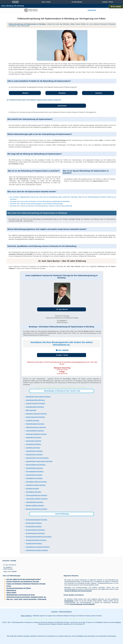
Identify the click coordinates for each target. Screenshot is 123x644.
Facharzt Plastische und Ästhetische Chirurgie (23, 582)
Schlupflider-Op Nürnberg (34, 478)
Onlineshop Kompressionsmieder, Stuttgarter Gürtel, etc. (26, 597)
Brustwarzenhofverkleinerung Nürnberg (39, 537)
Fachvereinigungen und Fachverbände (82, 604)
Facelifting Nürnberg (33, 421)
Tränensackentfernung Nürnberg (37, 495)
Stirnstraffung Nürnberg (34, 492)
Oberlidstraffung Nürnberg (34, 468)
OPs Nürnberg (19, 6)
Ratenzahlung (11, 590)
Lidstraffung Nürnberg (33, 448)
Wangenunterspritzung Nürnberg (37, 509)
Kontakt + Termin (62, 355)
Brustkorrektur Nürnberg (34, 523)
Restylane (62, 93)
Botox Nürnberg (31, 410)
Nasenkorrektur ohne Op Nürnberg (37, 458)
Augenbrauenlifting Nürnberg (35, 400)
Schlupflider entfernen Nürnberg (36, 482)
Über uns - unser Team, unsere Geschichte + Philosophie (26, 599)
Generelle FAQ (92, 10)
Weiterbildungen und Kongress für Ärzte (21, 595)
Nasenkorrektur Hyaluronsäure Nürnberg (39, 461)
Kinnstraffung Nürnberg (34, 444)
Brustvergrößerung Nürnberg (35, 530)
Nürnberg (10, 6)
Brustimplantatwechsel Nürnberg (37, 520)
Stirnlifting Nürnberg (32, 489)
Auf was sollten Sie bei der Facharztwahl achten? (24, 579)
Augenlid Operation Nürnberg (35, 403)
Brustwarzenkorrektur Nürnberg (36, 540)
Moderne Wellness (26, 616)
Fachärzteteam (69, 601)
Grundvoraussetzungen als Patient (19, 588)
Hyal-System (62, 106)
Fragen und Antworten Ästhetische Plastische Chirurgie (26, 584)
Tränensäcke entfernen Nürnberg (37, 499)
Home (3, 6)
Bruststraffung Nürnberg (34, 527)
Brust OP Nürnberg (62, 514)
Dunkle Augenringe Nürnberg (35, 417)
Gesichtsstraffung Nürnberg (35, 431)
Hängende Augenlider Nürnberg (36, 434)
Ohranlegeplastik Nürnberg (35, 472)
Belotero (25, 93)
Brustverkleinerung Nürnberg (35, 533)
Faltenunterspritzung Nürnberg (36, 427)
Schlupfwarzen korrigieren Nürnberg (38, 547)
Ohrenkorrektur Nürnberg (34, 475)
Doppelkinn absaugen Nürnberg (36, 414)
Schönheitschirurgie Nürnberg (14, 632)
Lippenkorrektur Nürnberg (34, 451)
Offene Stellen (11, 593)
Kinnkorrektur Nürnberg (34, 441)
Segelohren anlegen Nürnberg (36, 485)
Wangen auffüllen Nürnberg (35, 506)
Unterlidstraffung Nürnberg (35, 502)
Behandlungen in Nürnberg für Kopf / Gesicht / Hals (62, 391)
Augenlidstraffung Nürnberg (35, 407)
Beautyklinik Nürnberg (12, 627)
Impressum (55, 612)
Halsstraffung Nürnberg (34, 437)
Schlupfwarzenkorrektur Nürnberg (37, 550)
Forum (9, 586)
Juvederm (99, 93)
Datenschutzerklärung (65, 612)
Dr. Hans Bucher (62, 309)
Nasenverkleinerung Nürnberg (36, 465)
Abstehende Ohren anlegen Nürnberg (38, 397)
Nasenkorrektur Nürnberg (34, 455)
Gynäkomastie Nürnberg (34, 543)
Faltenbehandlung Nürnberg (35, 424)
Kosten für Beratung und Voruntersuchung (78, 591)
